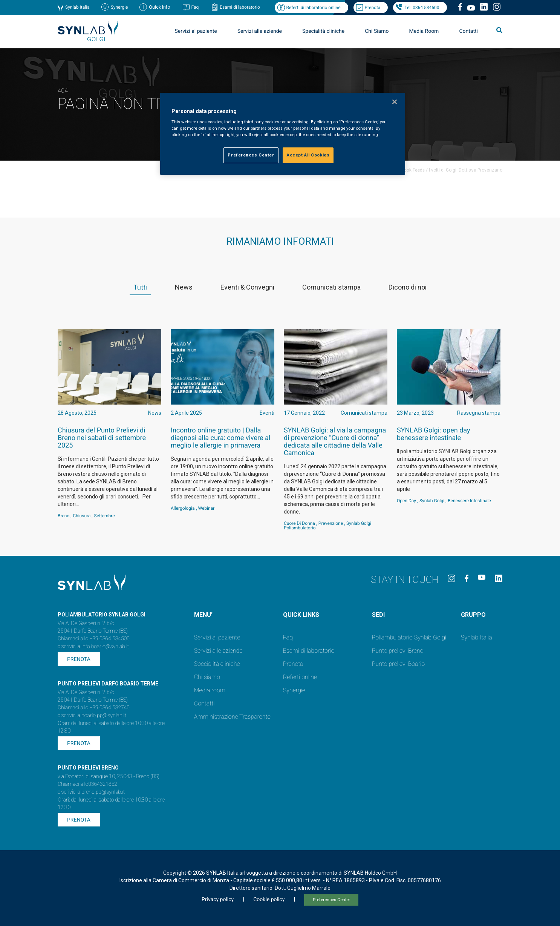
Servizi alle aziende (260, 31)
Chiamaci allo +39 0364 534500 (94, 639)
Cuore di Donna (299, 523)
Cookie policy (269, 900)
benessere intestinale (469, 501)
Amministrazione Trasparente (232, 717)
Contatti (468, 31)
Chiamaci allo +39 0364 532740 (94, 708)
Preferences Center (331, 900)
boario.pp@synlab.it (104, 716)
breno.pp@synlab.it (103, 792)
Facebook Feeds (408, 170)
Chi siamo (207, 677)
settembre (104, 516)
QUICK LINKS (301, 615)
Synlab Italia (77, 7)
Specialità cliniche (323, 31)
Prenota (373, 8)
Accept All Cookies (308, 155)
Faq (195, 7)
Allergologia (183, 508)
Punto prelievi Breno (398, 651)
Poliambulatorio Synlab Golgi (409, 637)
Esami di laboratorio (240, 7)
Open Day (406, 501)
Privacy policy (218, 900)
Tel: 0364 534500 (422, 8)
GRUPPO (473, 615)
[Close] (395, 102)
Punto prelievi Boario (398, 664)
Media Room (424, 31)
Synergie (119, 7)
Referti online (300, 677)
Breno (63, 516)
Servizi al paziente (196, 31)
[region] (283, 134)
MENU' (203, 615)
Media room (210, 690)
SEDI (378, 615)
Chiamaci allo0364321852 (87, 784)
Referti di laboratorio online (313, 8)
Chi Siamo (377, 31)
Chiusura (82, 516)
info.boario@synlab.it (105, 647)
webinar (207, 508)
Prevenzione (331, 523)
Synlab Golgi (432, 501)
